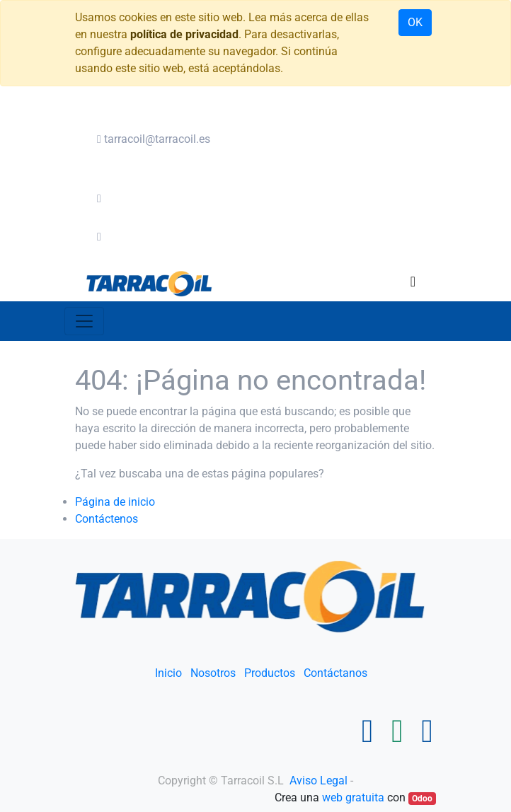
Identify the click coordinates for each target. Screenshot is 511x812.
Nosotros (213, 673)
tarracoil (154, 139)
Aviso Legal (320, 781)
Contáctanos (335, 673)
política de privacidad (184, 34)
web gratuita (353, 797)
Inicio (168, 673)
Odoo (422, 799)
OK (415, 22)
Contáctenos (107, 519)
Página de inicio (115, 502)
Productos (270, 673)
